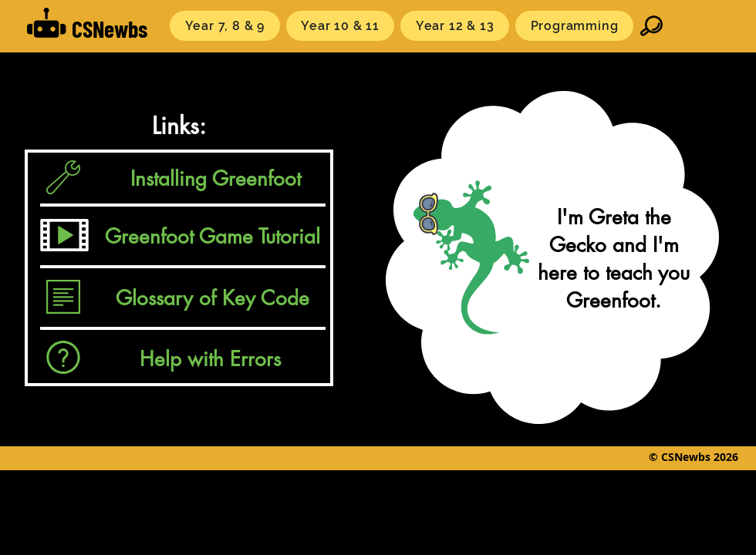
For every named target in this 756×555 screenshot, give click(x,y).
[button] (225, 26)
